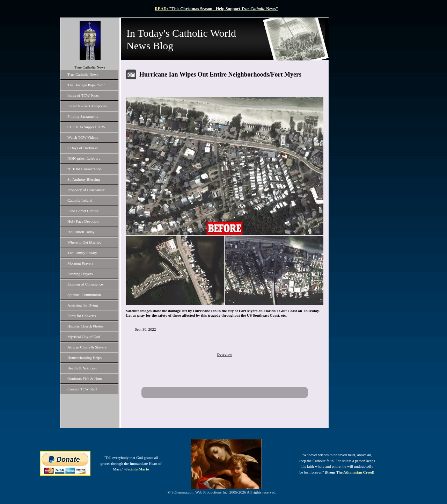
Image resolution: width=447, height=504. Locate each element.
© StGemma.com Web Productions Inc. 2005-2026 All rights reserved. (222, 492)
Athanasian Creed (358, 472)
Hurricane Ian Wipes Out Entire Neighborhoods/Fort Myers (220, 74)
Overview (224, 354)
